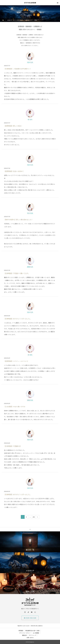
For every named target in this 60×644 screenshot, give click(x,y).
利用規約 (21, 631)
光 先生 (30, 119)
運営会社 (24, 635)
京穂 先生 (30, 267)
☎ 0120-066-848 (30, 618)
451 (34, 517)
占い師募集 (36, 633)
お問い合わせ (30, 638)
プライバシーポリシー (25, 633)
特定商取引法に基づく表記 (32, 631)
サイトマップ (32, 635)
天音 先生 (30, 62)
